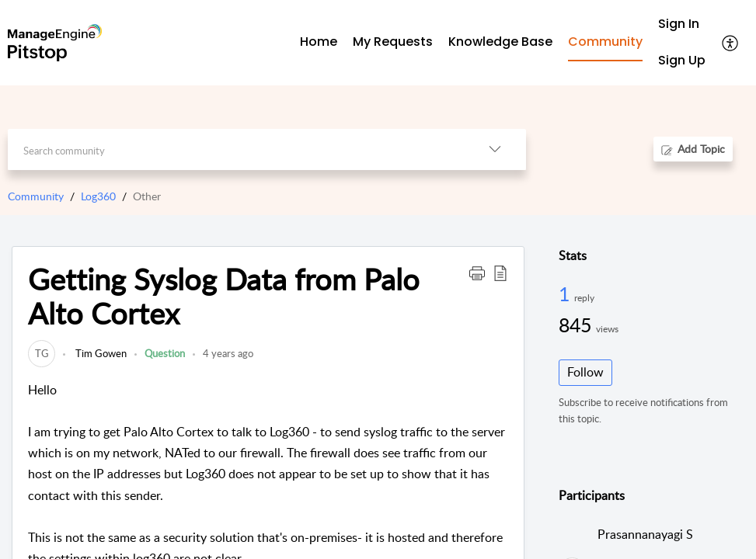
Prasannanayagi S (645, 534)
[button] (731, 43)
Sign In (679, 24)
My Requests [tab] (393, 42)
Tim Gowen (100, 353)
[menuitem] (682, 24)
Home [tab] (319, 42)
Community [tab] (605, 42)
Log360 (98, 196)
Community (36, 196)
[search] (236, 149)
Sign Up (682, 60)
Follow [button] (585, 372)
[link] (42, 353)
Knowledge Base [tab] (500, 42)
